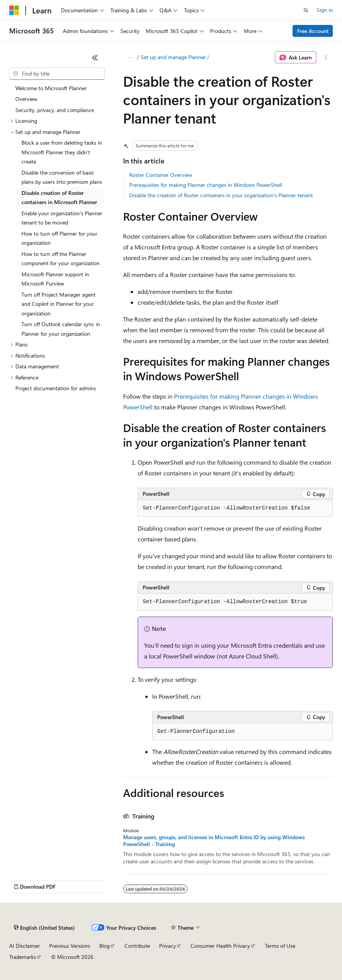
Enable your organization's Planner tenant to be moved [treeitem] (62, 218)
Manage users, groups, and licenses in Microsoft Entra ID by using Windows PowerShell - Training (214, 841)
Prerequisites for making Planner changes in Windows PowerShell (206, 185)
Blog (104, 946)
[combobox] (57, 74)
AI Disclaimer (25, 946)
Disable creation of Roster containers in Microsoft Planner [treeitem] (59, 198)
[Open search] (306, 10)
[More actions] (326, 58)
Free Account (313, 31)
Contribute (137, 946)
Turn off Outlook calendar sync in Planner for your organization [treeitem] (61, 329)
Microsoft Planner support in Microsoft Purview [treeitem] (55, 279)
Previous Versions (70, 946)
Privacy (168, 946)
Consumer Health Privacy (220, 946)
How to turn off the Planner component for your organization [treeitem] (61, 259)
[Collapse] (95, 58)
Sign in (325, 10)
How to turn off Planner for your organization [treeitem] (59, 238)
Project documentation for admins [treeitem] (56, 388)
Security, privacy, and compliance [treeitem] (55, 110)
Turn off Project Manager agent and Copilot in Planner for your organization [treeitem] (58, 304)
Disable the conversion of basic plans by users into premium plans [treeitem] (62, 177)
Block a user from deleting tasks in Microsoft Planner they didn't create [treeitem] (62, 152)
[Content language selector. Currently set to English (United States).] (44, 928)
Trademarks (23, 957)
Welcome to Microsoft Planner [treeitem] (51, 88)
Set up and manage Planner (173, 57)
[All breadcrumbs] (130, 58)
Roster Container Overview (161, 175)
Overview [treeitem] (26, 99)
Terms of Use (280, 946)
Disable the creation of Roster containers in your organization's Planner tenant (221, 195)
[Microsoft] (14, 10)
